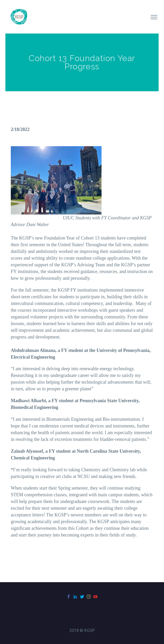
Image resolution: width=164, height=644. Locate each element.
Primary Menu (154, 17)
